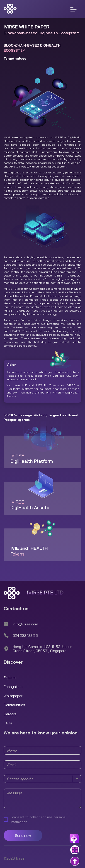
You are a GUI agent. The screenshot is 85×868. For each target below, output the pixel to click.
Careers (10, 714)
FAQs (8, 723)
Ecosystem (13, 687)
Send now (23, 835)
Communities (14, 705)
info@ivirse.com (25, 624)
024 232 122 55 (25, 635)
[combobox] (42, 779)
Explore (10, 678)
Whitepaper (13, 696)
